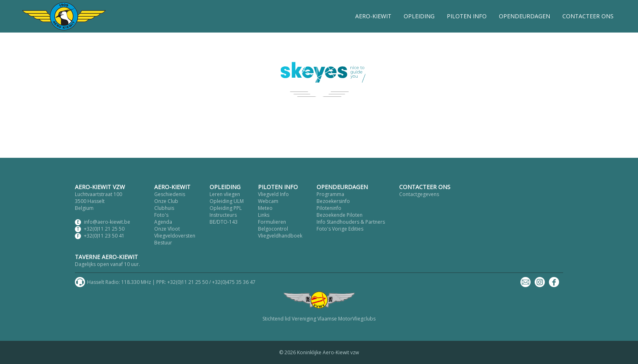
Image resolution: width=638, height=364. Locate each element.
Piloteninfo (329, 208)
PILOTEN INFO (467, 16)
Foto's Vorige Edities (340, 229)
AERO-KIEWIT (373, 16)
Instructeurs (223, 215)
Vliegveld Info (273, 194)
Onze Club (166, 201)
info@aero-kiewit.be (107, 222)
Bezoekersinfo (333, 201)
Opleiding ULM (227, 201)
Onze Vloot (167, 229)
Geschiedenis (170, 194)
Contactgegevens (419, 194)
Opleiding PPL (226, 208)
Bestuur (163, 243)
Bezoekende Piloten (340, 215)
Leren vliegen (225, 194)
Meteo (265, 208)
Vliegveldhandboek (280, 236)
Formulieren (272, 222)
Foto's (161, 215)
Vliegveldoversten (175, 236)
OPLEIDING (419, 16)
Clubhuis (164, 208)
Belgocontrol (273, 229)
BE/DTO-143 (224, 222)
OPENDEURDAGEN (524, 16)
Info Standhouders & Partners (351, 222)
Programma (330, 194)
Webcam (268, 201)
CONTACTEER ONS (588, 16)
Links (264, 215)
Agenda (163, 222)
